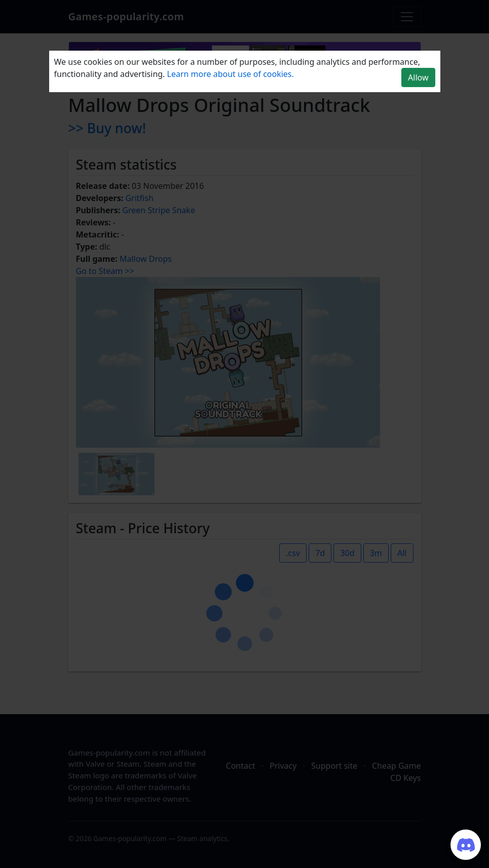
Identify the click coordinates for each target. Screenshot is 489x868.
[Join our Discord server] (466, 845)
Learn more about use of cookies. (231, 74)
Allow (418, 77)
